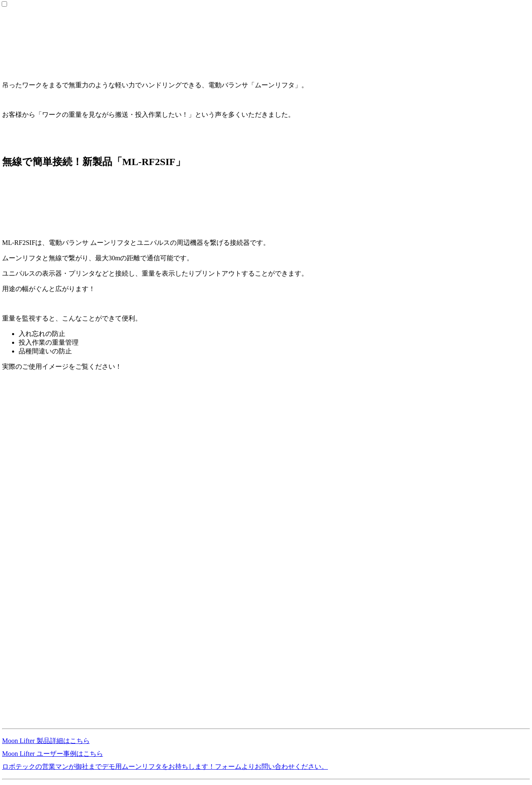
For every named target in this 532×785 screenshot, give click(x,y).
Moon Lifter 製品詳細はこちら (46, 741)
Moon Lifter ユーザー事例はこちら (53, 754)
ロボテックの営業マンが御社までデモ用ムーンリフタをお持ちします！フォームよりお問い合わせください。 (165, 766)
